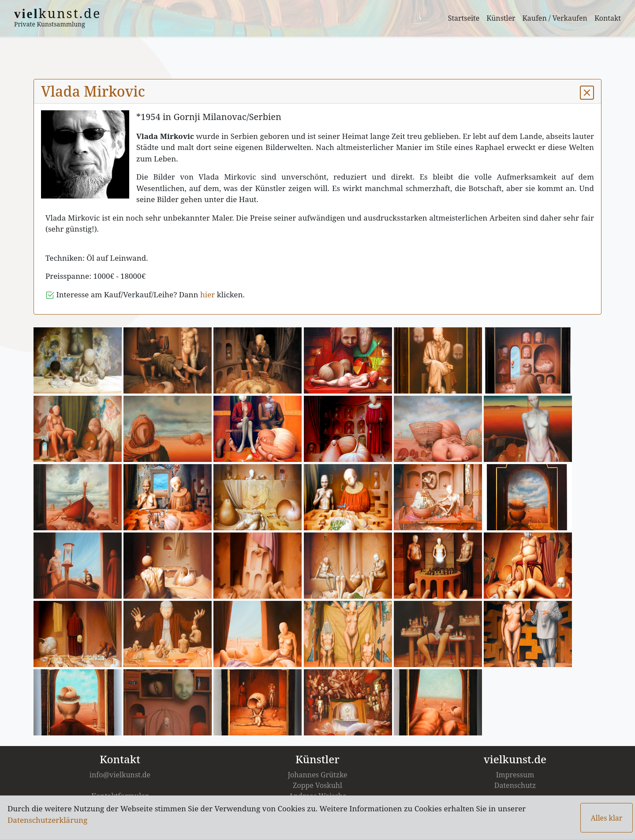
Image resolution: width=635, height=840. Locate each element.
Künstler (501, 18)
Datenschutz (515, 785)
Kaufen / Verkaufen (555, 18)
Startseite (464, 18)
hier (207, 294)
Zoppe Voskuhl (317, 785)
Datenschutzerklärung (47, 820)
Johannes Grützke (317, 775)
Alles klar (606, 818)
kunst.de (58, 13)
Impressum (515, 775)
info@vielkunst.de (120, 775)
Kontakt (608, 18)
